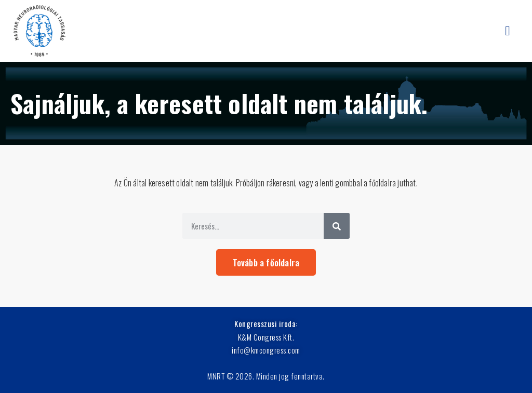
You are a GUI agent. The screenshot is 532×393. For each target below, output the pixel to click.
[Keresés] (337, 226)
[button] (508, 31)
